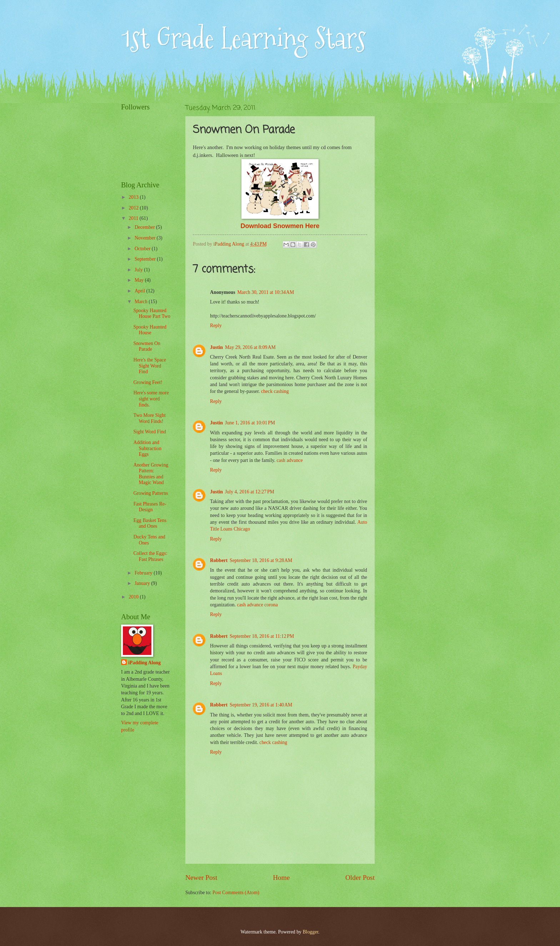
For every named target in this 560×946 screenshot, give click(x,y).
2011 (134, 218)
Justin (216, 347)
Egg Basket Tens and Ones (150, 523)
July (139, 270)
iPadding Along (144, 663)
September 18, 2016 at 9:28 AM (261, 560)
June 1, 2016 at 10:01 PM (250, 423)
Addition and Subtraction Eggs (147, 448)
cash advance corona (257, 605)
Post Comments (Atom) (236, 893)
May (140, 280)
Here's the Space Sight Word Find (149, 366)
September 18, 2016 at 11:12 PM (262, 636)
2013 (134, 197)
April (141, 291)
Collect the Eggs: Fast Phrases (150, 556)
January (143, 583)
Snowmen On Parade (147, 346)
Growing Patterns (151, 493)
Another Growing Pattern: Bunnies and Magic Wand (151, 474)
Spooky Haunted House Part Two (152, 314)
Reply (216, 326)
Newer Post (201, 878)
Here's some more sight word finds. (151, 399)
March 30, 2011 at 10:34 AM (266, 292)
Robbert (219, 560)
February (144, 573)
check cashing (275, 391)
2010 (134, 597)
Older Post (360, 878)
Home (281, 878)
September (146, 259)
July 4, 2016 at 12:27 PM (250, 492)
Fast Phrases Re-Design (150, 507)
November (146, 238)
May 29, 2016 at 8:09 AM (250, 347)
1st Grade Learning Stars (243, 38)
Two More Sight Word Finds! (149, 418)
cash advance (289, 460)
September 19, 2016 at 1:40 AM (261, 705)
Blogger (310, 932)
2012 (134, 208)
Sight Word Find (149, 432)
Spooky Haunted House (150, 330)
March (142, 302)
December (145, 227)
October (143, 249)
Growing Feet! (148, 382)
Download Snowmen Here (280, 226)
